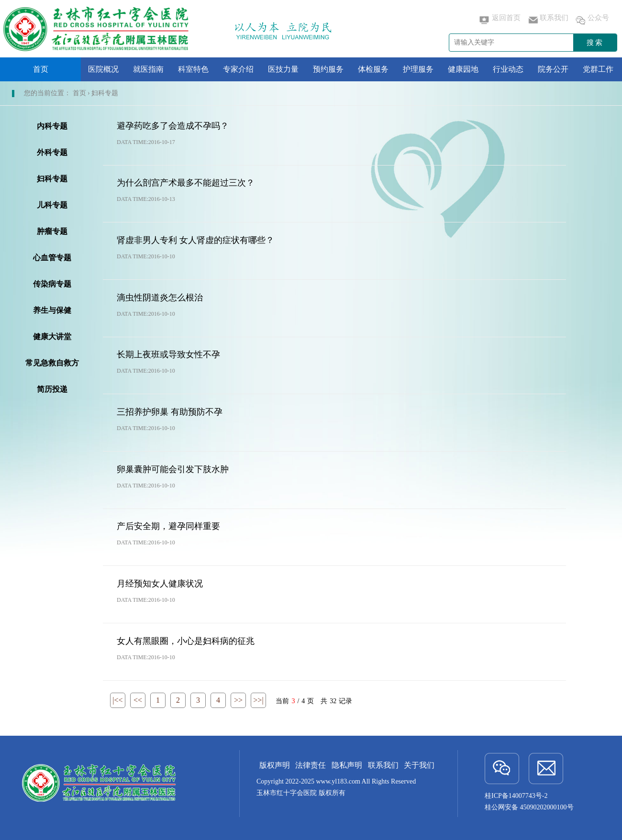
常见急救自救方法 (52, 365)
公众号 (592, 20)
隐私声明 (347, 765)
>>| (258, 700)
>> (238, 700)
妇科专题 (52, 179)
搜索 (595, 43)
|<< (117, 700)
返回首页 (500, 20)
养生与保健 (52, 310)
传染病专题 (52, 284)
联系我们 (547, 20)
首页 (41, 69)
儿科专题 (52, 205)
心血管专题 (52, 258)
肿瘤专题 (52, 231)
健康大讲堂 (52, 337)
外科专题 (52, 152)
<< (138, 700)
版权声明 (275, 765)
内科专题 (52, 126)
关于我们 (419, 765)
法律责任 (311, 765)
